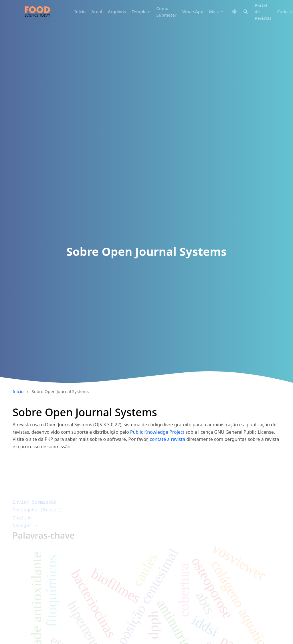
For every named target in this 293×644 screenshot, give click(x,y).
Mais (215, 11)
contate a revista (168, 439)
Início (80, 11)
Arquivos (117, 11)
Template (141, 11)
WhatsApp (193, 11)
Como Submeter (166, 12)
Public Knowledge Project (157, 432)
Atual (97, 11)
